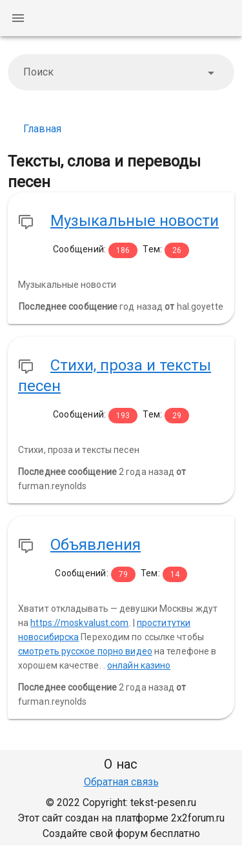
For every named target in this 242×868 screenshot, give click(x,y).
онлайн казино (139, 665)
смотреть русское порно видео (85, 651)
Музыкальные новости (135, 221)
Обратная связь (121, 782)
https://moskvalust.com (79, 623)
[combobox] (121, 72)
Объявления (96, 545)
